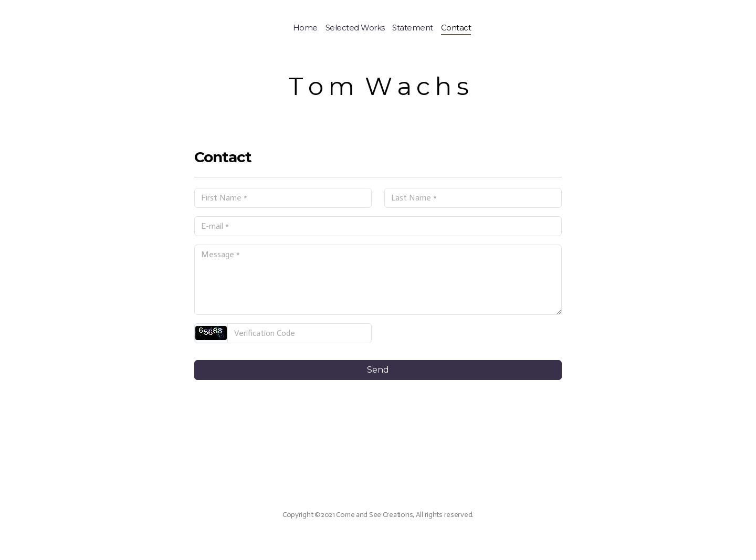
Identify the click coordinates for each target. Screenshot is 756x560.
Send (378, 370)
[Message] (378, 280)
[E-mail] (378, 226)
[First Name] (283, 198)
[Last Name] (473, 198)
